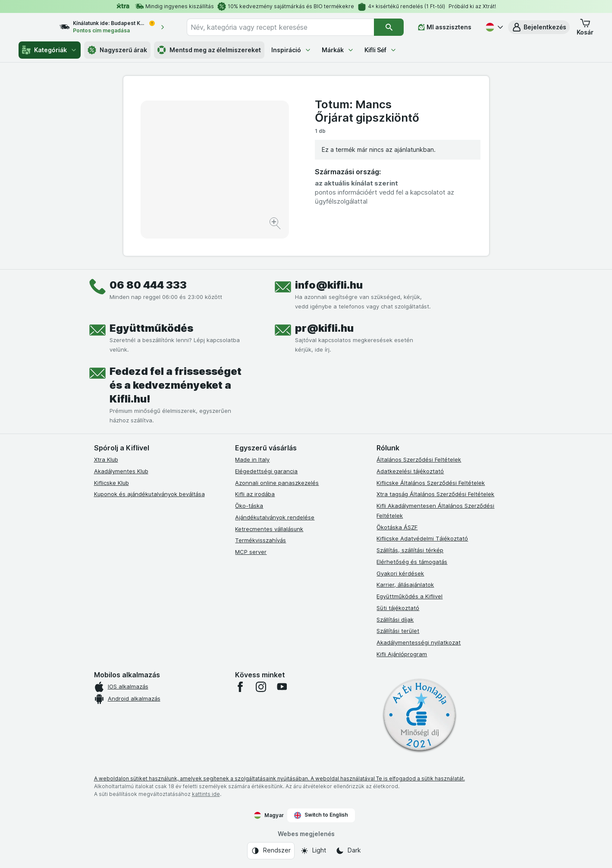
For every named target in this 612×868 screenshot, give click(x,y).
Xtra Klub (106, 459)
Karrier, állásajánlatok (405, 585)
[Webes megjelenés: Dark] (348, 851)
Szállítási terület (398, 631)
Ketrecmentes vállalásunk (269, 529)
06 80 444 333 (148, 285)
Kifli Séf (381, 50)
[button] (539, 27)
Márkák (338, 50)
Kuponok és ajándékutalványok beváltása (149, 494)
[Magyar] (493, 27)
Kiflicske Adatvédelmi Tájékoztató (422, 538)
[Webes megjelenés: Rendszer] (271, 851)
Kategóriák (50, 50)
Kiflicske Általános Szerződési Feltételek (431, 483)
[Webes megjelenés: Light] (313, 851)
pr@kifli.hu (324, 328)
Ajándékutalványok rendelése (275, 517)
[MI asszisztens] (445, 27)
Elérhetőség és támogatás (412, 562)
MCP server (251, 552)
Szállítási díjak (395, 620)
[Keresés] (389, 27)
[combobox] (288, 27)
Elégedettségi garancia (266, 471)
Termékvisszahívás (260, 540)
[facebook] (240, 687)
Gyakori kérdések (400, 573)
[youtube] (282, 687)
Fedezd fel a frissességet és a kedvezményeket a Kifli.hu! (176, 385)
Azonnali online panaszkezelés (277, 483)
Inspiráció (291, 50)
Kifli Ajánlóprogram (402, 654)
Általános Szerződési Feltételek (419, 459)
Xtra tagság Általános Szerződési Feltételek (435, 494)
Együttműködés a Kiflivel (410, 596)
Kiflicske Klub (111, 483)
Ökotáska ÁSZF (397, 527)
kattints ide (206, 794)
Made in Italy (252, 459)
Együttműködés (151, 328)
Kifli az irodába (255, 494)
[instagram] (261, 687)
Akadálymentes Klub (121, 471)
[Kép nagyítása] (276, 225)
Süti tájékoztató (398, 608)
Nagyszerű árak (117, 50)
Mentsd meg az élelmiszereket (209, 50)
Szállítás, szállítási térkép (410, 550)
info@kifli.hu (329, 285)
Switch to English (321, 815)
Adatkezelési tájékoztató (410, 471)
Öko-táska (249, 506)
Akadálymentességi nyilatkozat (419, 642)
